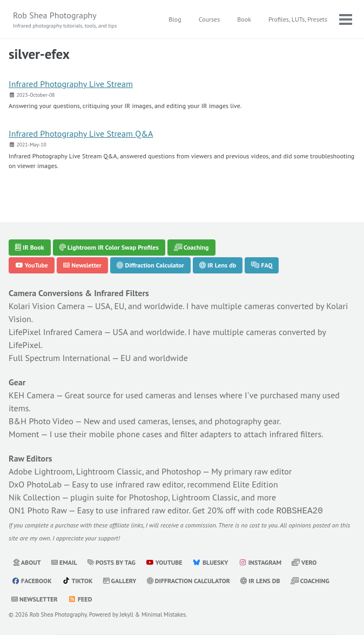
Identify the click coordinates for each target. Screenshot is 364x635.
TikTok (77, 580)
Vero (304, 561)
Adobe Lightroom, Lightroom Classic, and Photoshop (105, 471)
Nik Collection (34, 497)
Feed (80, 598)
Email (64, 561)
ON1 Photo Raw (38, 510)
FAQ (262, 265)
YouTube (32, 265)
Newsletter (82, 265)
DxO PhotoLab (35, 484)
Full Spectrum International (59, 358)
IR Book (30, 247)
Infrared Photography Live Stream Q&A (81, 133)
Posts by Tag (112, 561)
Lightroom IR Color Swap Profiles (109, 247)
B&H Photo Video (41, 421)
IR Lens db (218, 265)
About (27, 561)
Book (244, 19)
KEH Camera (32, 395)
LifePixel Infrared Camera (55, 332)
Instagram (260, 561)
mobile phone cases (126, 434)
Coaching (191, 247)
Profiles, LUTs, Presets (298, 19)
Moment (24, 434)
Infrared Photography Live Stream (71, 84)
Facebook (32, 580)
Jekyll (127, 613)
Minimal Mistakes (164, 613)
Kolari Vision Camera (47, 306)
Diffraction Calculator (150, 265)
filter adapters (206, 434)
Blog (175, 19)
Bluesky (211, 561)
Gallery (120, 580)
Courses (210, 19)
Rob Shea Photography (65, 20)
